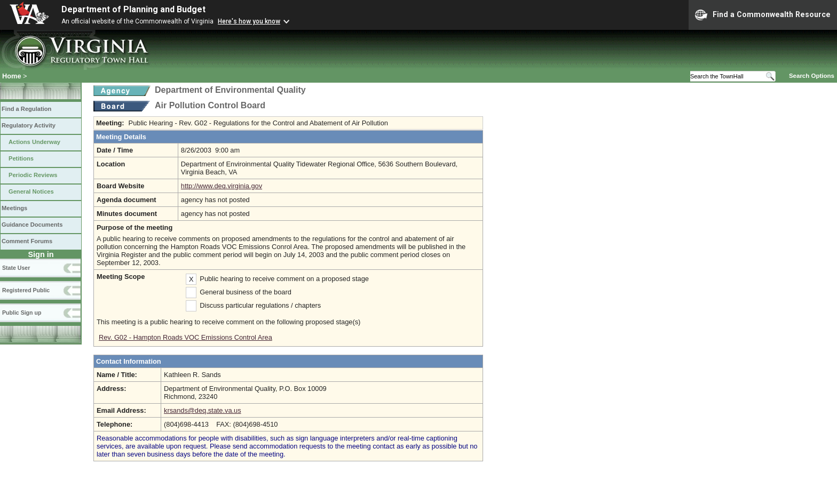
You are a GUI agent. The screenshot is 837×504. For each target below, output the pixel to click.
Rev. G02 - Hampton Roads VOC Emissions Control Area (185, 337)
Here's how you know (249, 21)
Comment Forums (27, 241)
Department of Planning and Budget (133, 9)
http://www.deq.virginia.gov (222, 186)
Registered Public (26, 290)
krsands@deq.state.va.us (203, 410)
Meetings (14, 208)
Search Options (812, 76)
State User (16, 268)
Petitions (21, 158)
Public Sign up (22, 313)
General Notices (31, 191)
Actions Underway (34, 142)
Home (12, 76)
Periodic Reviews (33, 175)
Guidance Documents (32, 225)
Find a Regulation (26, 109)
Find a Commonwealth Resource (763, 15)
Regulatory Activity (29, 125)
